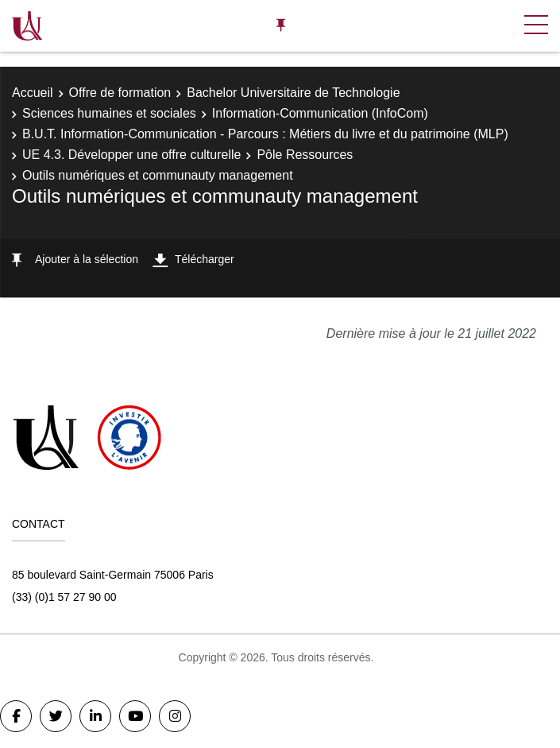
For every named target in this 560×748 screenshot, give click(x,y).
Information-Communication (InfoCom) (320, 113)
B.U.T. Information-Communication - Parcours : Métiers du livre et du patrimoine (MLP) (265, 134)
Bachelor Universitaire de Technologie (293, 93)
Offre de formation (120, 93)
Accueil (33, 93)
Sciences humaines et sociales (109, 113)
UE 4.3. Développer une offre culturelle (131, 155)
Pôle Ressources (305, 155)
